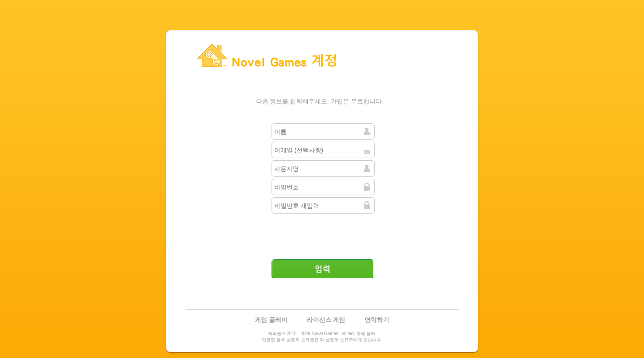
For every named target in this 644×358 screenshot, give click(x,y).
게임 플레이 (271, 320)
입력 (322, 269)
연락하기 (377, 320)
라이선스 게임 (326, 320)
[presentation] (323, 233)
